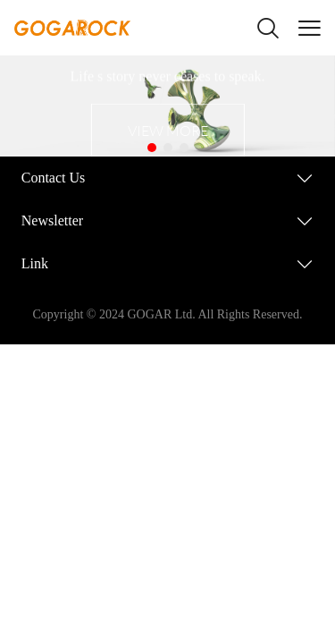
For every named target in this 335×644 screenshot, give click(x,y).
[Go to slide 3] (184, 148)
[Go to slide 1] (152, 148)
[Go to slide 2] (168, 148)
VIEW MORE (168, 131)
